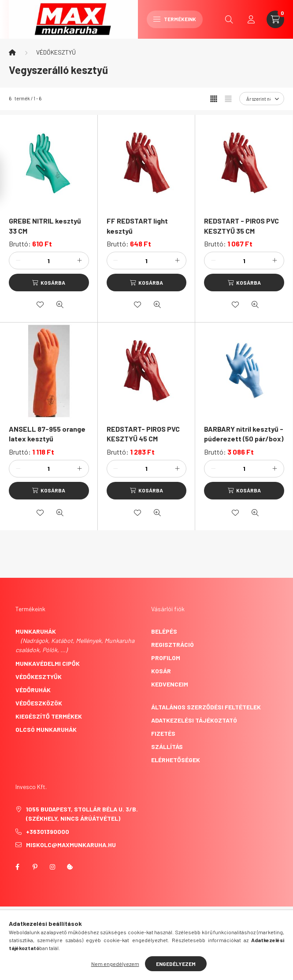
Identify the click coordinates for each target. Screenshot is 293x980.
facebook (17, 867)
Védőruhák (33, 690)
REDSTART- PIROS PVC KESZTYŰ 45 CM (143, 434)
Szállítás (167, 747)
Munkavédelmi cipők (48, 663)
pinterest (35, 867)
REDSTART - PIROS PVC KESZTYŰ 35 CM (241, 226)
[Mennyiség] (49, 261)
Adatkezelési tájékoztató (194, 720)
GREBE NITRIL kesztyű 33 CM (45, 226)
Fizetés (163, 733)
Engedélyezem (176, 964)
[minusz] (18, 261)
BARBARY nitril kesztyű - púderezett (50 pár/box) (244, 434)
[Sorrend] (262, 99)
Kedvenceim (170, 684)
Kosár (161, 671)
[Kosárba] (49, 283)
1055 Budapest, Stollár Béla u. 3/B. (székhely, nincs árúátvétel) (82, 814)
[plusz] (80, 261)
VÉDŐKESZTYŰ (56, 52)
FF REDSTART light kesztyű (137, 226)
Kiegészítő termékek (49, 716)
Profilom (166, 658)
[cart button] (275, 19)
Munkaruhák (36, 631)
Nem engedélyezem (115, 964)
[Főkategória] (12, 52)
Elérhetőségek (176, 760)
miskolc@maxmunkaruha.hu (71, 845)
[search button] (229, 19)
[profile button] (251, 19)
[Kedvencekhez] (40, 305)
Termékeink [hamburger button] (175, 19)
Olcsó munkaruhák (46, 729)
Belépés (164, 631)
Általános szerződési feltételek (206, 707)
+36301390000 (48, 831)
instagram (52, 867)
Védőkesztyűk (39, 677)
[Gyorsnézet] (60, 305)
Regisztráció (172, 644)
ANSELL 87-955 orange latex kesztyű (47, 434)
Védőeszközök (39, 703)
